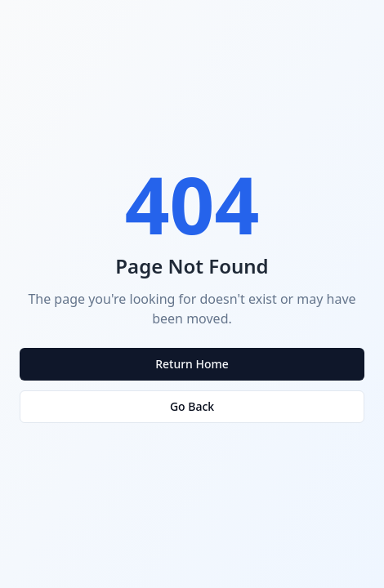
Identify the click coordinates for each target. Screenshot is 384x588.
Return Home (192, 364)
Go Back (192, 406)
